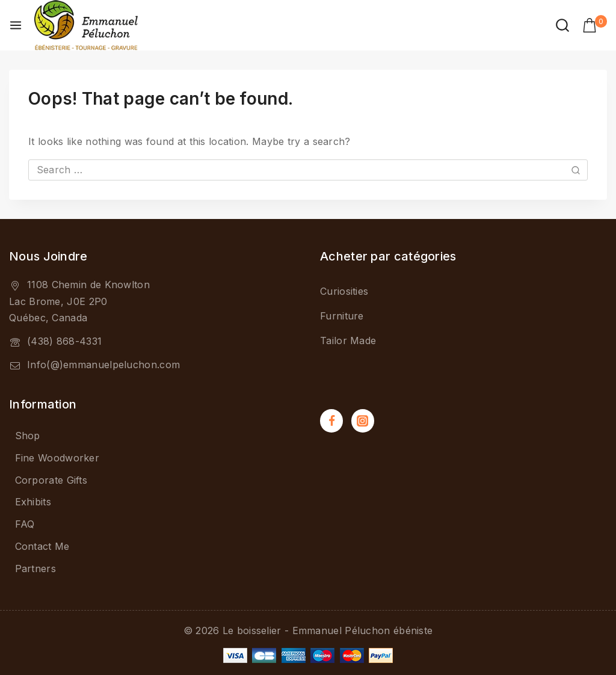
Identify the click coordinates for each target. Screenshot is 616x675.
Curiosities (344, 291)
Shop (28, 436)
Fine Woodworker (57, 458)
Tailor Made (348, 341)
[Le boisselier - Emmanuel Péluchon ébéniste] (86, 25)
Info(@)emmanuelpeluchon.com (103, 365)
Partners (35, 569)
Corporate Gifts (51, 480)
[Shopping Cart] (595, 25)
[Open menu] (16, 25)
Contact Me (42, 546)
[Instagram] (363, 421)
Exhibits (33, 502)
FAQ (25, 524)
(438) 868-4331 (64, 341)
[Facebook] (331, 421)
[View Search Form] (562, 25)
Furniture (342, 316)
